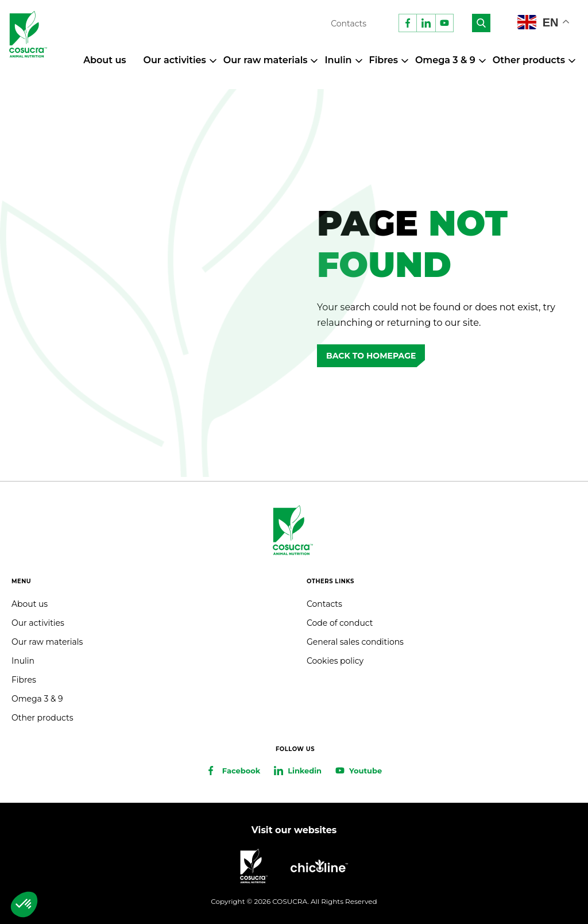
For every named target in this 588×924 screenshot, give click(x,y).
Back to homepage (371, 356)
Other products (529, 60)
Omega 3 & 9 (445, 60)
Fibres (384, 60)
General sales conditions (355, 642)
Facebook (241, 771)
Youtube (365, 771)
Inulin (338, 60)
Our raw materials (266, 60)
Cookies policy (335, 661)
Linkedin (305, 771)
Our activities (175, 60)
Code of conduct (340, 623)
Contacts (349, 24)
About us (105, 60)
